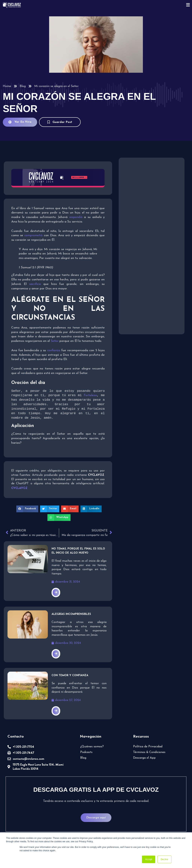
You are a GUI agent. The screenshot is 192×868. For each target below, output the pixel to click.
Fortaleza (90, 396)
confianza (54, 350)
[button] (27, 509)
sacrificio (36, 284)
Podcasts (86, 753)
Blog (23, 86)
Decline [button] (164, 859)
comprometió (34, 235)
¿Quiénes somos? (92, 747)
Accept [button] (149, 859)
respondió (77, 217)
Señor (55, 341)
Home (7, 86)
